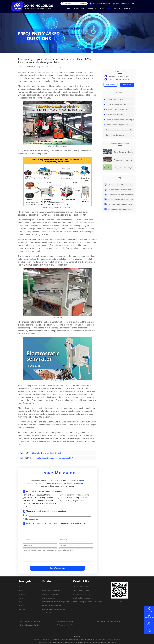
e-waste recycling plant (66, 625)
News (102, 9)
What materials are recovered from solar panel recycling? (129, 190)
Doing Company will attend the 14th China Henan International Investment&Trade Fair (124, 152)
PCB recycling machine (114, 115)
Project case (93, 9)
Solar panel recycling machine (116, 110)
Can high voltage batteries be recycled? (123, 205)
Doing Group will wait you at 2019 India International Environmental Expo (124, 168)
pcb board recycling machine (29, 625)
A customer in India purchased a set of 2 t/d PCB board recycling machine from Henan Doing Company (124, 160)
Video (83, 9)
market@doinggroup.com (127, 4)
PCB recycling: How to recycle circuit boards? (46, 453)
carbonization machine (65, 621)
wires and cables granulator (46, 422)
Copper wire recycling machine (116, 125)
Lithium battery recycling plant (116, 104)
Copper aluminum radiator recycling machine (122, 120)
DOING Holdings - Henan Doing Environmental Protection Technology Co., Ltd (73, 640)
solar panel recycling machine (29, 621)
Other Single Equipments (114, 135)
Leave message (56, 67)
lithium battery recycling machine (108, 621)
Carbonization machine (114, 99)
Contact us (127, 9)
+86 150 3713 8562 (105, 4)
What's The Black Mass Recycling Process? (124, 185)
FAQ (109, 9)
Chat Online (46, 67)
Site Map (77, 637)
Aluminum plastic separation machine (119, 130)
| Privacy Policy (102, 640)
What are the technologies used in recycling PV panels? (129, 209)
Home (68, 9)
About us (117, 9)
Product (76, 9)
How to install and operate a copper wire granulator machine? (52, 458)
